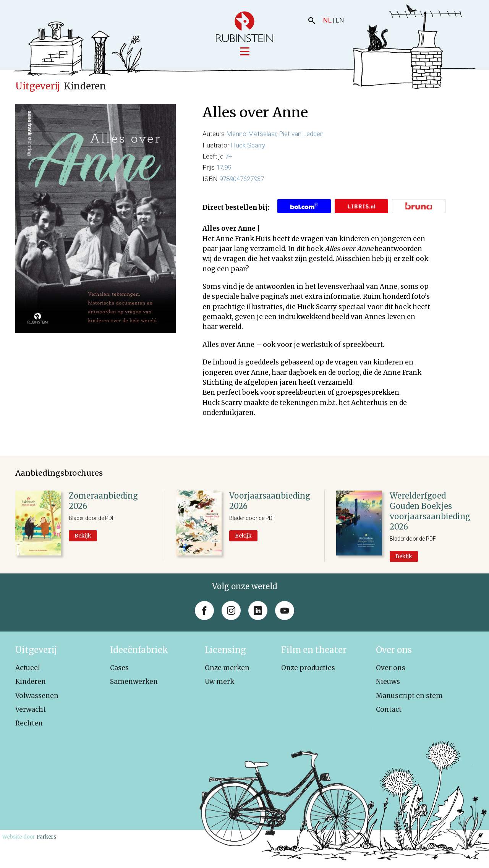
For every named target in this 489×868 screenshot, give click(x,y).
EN (340, 20)
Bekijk (83, 536)
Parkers (46, 837)
